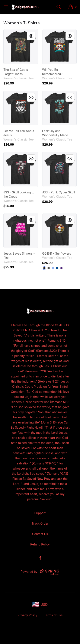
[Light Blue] (53, 268)
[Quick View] (31, 36)
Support (40, 513)
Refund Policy (40, 544)
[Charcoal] (49, 268)
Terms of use (53, 615)
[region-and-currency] (40, 604)
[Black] (44, 268)
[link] (21, 47)
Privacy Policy (27, 615)
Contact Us (40, 534)
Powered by (40, 572)
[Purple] (61, 268)
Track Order (40, 523)
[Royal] (57, 268)
